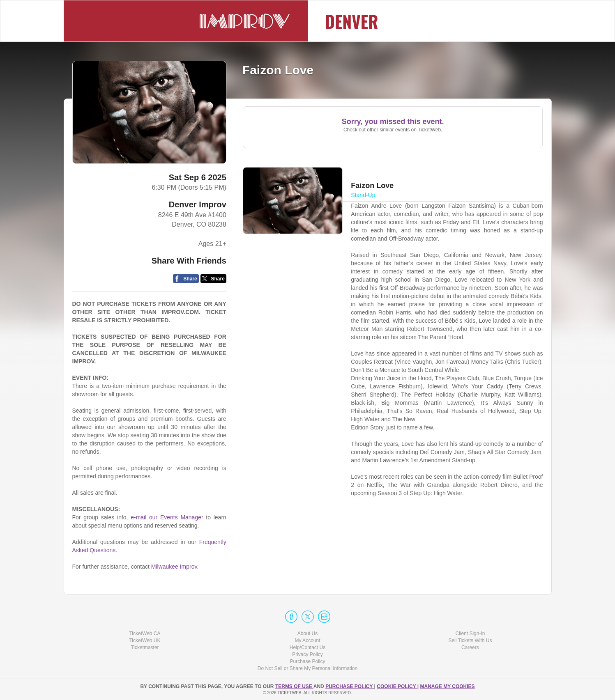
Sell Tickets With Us (470, 640)
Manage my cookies (447, 686)
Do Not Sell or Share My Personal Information (307, 668)
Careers (470, 647)
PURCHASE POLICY (350, 686)
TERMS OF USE (294, 686)
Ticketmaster (145, 647)
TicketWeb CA (145, 633)
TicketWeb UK (145, 640)
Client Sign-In (470, 633)
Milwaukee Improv (174, 567)
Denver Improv (198, 204)
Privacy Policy (307, 654)
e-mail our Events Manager (167, 517)
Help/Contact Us (307, 647)
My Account (307, 640)
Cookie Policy (397, 686)
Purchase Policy (307, 661)
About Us (307, 633)
